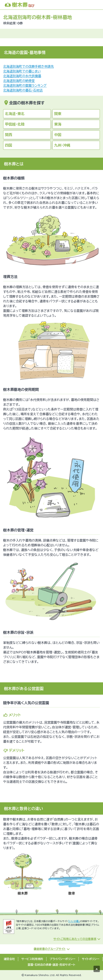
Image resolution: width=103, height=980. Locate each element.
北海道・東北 (15, 114)
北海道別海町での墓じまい (22, 71)
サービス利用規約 (32, 959)
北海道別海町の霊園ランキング (25, 85)
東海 (58, 124)
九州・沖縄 (62, 145)
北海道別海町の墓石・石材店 (23, 90)
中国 (58, 135)
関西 (9, 135)
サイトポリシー (91, 959)
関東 (58, 114)
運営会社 (9, 959)
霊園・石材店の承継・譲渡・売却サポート (51, 965)
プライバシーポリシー (62, 959)
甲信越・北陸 (15, 124)
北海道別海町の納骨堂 (19, 81)
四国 (9, 145)
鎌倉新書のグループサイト (50, 949)
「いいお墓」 (74, 921)
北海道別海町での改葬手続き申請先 (28, 66)
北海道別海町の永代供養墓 (22, 76)
